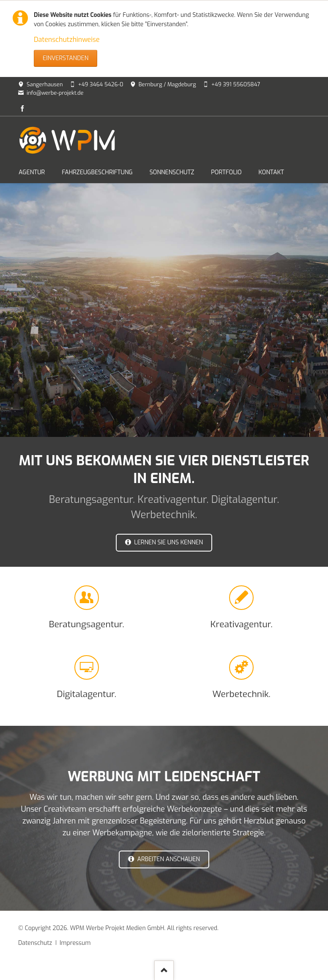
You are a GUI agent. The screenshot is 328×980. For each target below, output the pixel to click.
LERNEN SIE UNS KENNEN (168, 542)
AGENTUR (32, 172)
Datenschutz (35, 943)
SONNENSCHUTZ (172, 172)
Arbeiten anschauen (168, 859)
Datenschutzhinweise (67, 40)
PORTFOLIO (226, 172)
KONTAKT (271, 172)
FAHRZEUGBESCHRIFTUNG (97, 172)
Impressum (75, 943)
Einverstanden (66, 58)
